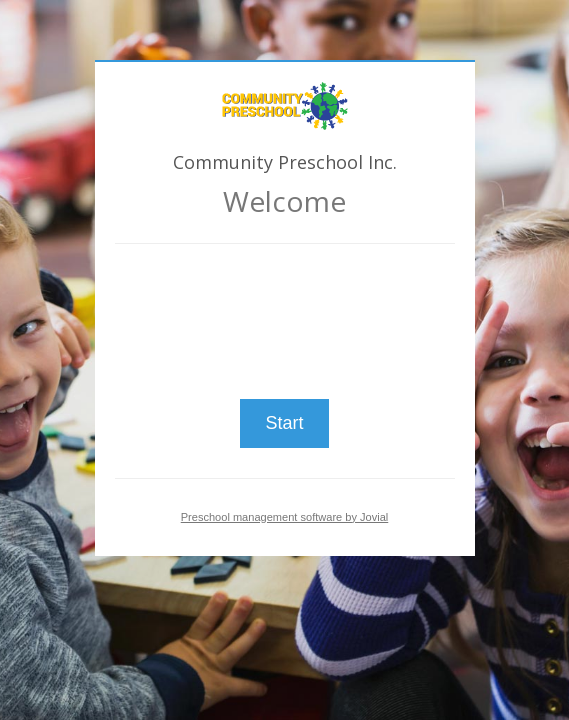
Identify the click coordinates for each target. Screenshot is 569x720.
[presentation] (285, 313)
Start (284, 423)
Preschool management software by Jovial (285, 517)
